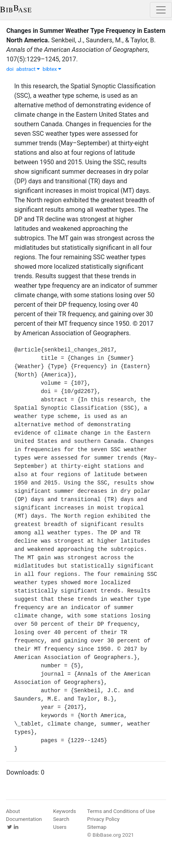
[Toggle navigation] (161, 10)
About (13, 811)
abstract (28, 69)
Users (60, 827)
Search (61, 819)
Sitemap (97, 827)
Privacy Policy (103, 819)
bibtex (52, 69)
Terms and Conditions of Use (121, 811)
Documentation (24, 819)
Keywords (64, 811)
